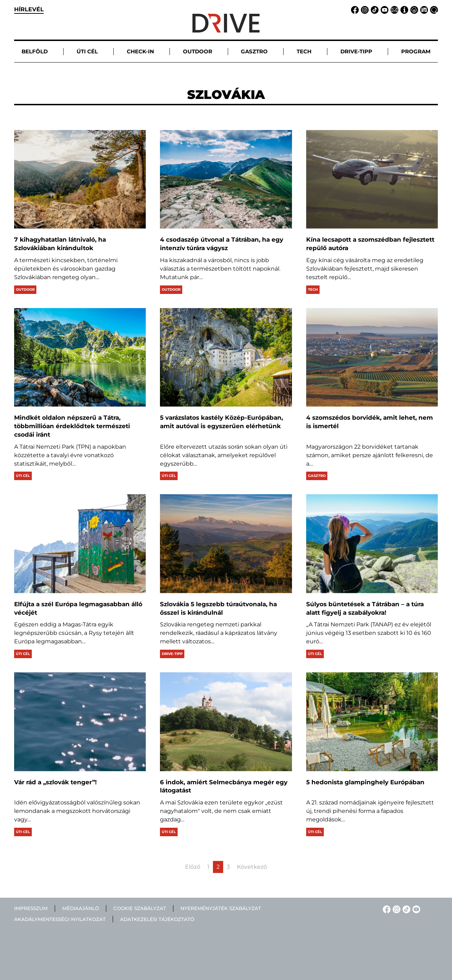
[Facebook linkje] (354, 9)
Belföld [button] (35, 51)
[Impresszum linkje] (403, 9)
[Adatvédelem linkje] (413, 9)
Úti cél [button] (87, 51)
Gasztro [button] (254, 51)
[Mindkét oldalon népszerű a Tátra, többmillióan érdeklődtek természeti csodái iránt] (80, 357)
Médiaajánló (81, 908)
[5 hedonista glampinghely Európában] (372, 722)
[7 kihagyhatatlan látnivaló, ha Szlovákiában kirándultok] (80, 179)
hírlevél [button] (29, 9)
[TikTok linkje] (374, 9)
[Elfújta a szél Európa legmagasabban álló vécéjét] (80, 544)
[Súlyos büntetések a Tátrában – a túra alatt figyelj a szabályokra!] (372, 544)
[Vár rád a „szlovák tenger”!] (80, 722)
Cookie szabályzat (140, 908)
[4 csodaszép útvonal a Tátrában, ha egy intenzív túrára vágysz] (226, 179)
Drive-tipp (172, 654)
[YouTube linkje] (383, 9)
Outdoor (25, 290)
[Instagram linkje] (364, 9)
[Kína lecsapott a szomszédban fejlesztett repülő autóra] (372, 179)
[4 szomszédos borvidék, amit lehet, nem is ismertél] (372, 357)
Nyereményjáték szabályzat (221, 908)
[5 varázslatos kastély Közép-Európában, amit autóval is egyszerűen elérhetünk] (226, 357)
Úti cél (23, 476)
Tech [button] (304, 51)
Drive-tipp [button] (356, 51)
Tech (313, 290)
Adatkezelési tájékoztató (157, 919)
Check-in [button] (140, 51)
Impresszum (31, 908)
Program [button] (416, 51)
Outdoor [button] (198, 51)
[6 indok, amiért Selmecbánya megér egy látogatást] (226, 722)
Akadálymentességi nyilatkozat (60, 919)
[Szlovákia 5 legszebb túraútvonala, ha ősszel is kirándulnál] (226, 544)
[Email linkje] (393, 9)
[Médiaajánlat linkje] (423, 9)
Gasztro (317, 476)
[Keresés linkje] (433, 9)
